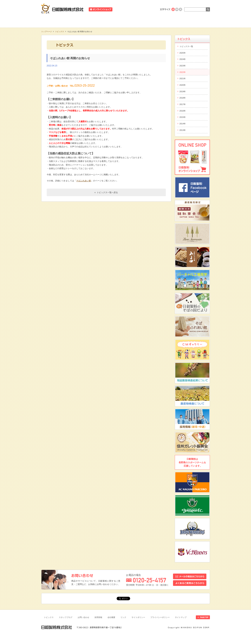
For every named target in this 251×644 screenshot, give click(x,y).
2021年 (183, 79)
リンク (123, 617)
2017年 (183, 104)
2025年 (183, 53)
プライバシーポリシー (160, 617)
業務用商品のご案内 (146, 9)
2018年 (183, 98)
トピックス (60, 32)
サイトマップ (181, 617)
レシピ (126, 21)
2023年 (183, 66)
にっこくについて (159, 21)
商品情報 (92, 21)
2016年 (183, 111)
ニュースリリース (124, 9)
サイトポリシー (138, 617)
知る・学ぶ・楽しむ (58, 21)
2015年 (183, 117)
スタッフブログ (66, 617)
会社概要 (111, 617)
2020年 (183, 85)
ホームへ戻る (201, 2)
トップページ (47, 32)
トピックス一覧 (186, 46)
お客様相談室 (193, 21)
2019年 (183, 91)
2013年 (183, 130)
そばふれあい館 (84, 181)
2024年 (183, 59)
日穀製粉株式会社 (62, 8)
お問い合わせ (83, 617)
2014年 (183, 124)
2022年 (183, 72)
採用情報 (98, 617)
